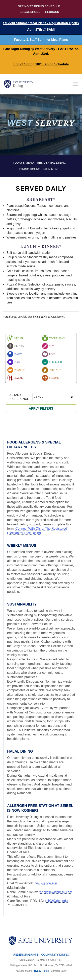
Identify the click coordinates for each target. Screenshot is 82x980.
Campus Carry (59, 971)
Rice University (23, 82)
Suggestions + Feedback (39, 12)
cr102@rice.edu (56, 901)
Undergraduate (26, 955)
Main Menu (51, 169)
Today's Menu (23, 163)
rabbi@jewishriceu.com (55, 892)
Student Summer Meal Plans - (41, 26)
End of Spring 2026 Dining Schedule (41, 64)
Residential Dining (51, 163)
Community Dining (55, 955)
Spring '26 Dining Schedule (39, 6)
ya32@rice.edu (46, 883)
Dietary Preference (19, 397)
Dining (18, 86)
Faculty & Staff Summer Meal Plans (41, 40)
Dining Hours (30, 169)
